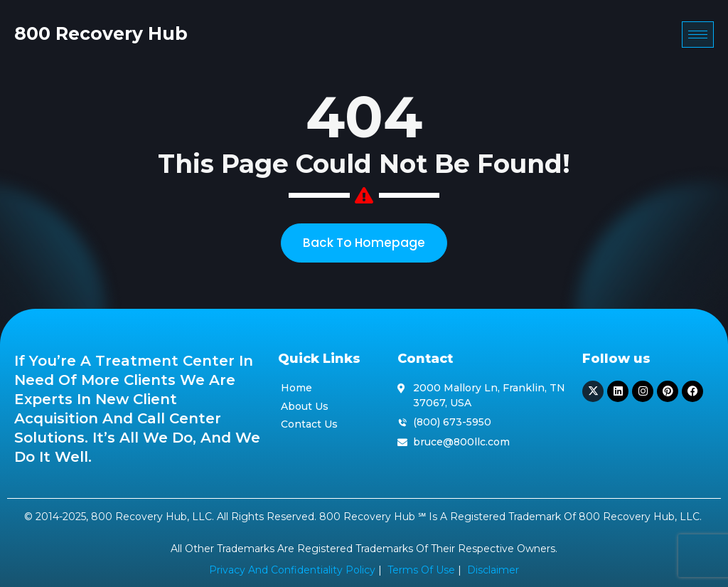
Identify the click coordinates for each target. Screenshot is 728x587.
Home (296, 388)
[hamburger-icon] (698, 35)
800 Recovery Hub (101, 33)
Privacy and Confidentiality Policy (292, 570)
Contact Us (309, 424)
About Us (305, 406)
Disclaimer (493, 570)
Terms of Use (421, 570)
